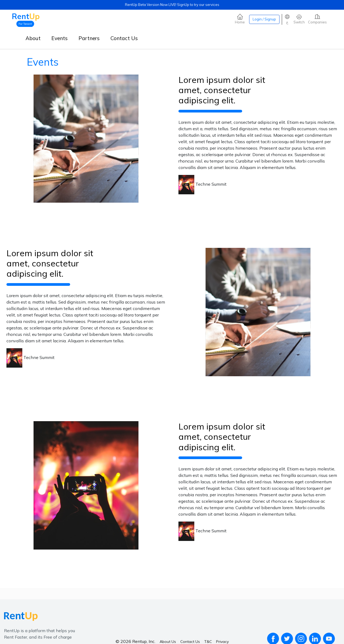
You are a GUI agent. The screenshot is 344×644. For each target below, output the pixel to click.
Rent (26, 16)
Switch (299, 19)
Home (240, 19)
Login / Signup (264, 19)
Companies (317, 19)
